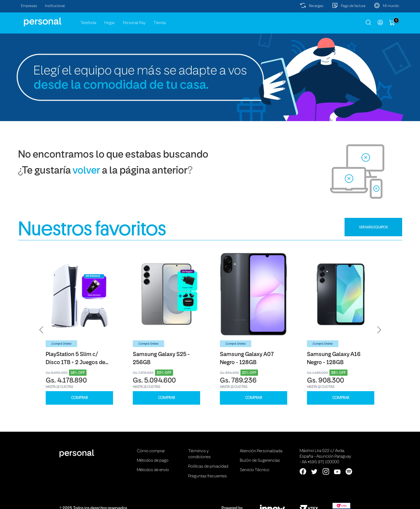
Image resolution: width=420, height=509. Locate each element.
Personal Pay (134, 23)
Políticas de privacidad (208, 467)
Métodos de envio (153, 470)
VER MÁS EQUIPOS (373, 227)
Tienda (160, 23)
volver (86, 171)
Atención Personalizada (261, 451)
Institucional (55, 6)
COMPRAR (80, 398)
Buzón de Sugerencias (260, 461)
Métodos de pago (153, 461)
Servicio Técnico (255, 470)
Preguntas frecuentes (208, 476)
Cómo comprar (151, 451)
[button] (41, 330)
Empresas (29, 6)
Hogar (110, 23)
